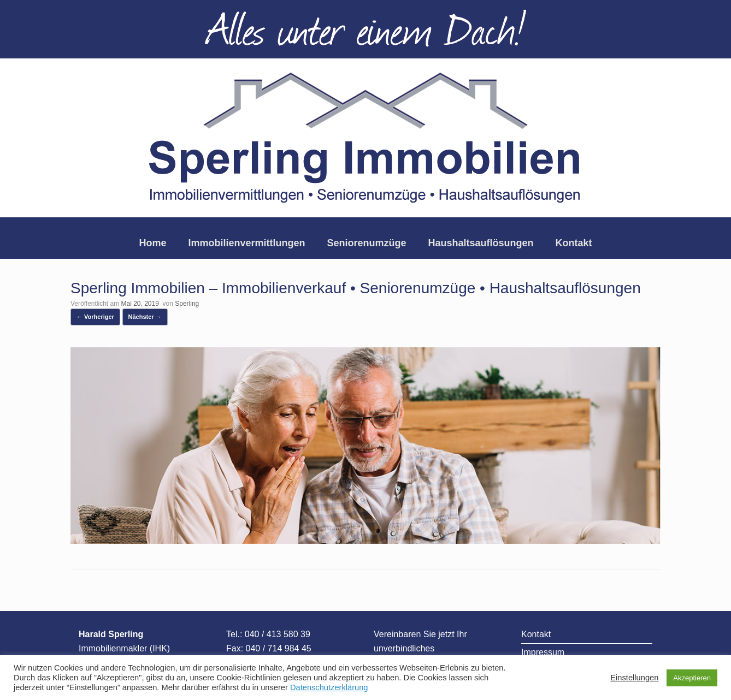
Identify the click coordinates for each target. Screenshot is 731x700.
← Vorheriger (95, 317)
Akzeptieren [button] (692, 678)
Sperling (187, 304)
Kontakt (574, 243)
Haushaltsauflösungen (481, 243)
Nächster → (145, 317)
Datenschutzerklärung (329, 687)
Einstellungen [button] (634, 678)
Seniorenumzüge (366, 243)
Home (152, 243)
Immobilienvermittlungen (246, 243)
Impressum (543, 652)
